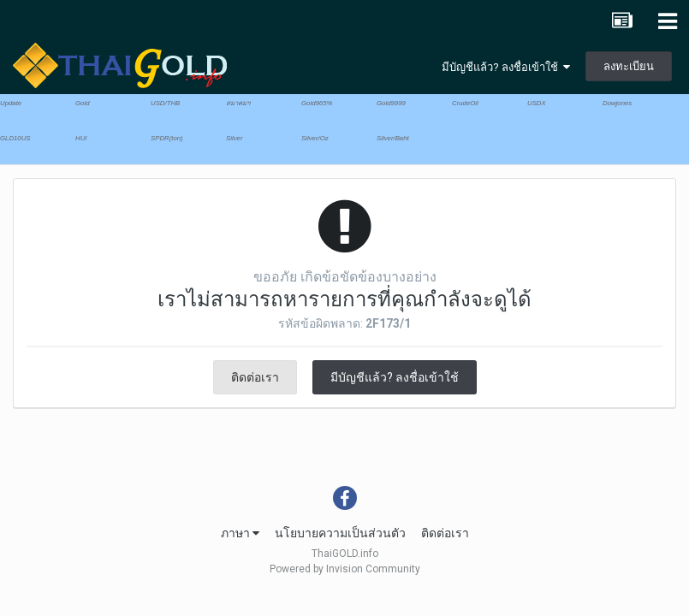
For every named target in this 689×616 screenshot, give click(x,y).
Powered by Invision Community (345, 569)
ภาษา (240, 533)
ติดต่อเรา (255, 377)
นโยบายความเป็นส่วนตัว (340, 533)
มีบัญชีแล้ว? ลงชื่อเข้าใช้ (506, 67)
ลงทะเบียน (629, 66)
